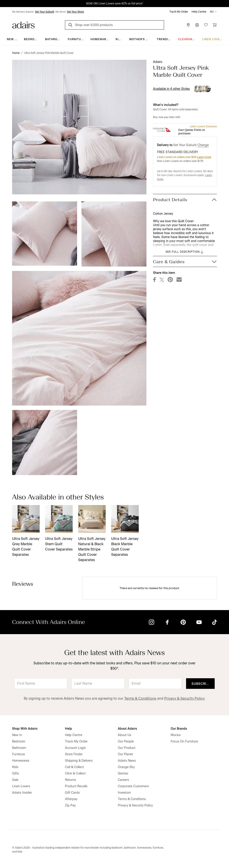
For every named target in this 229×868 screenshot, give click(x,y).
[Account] (197, 25)
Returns (70, 780)
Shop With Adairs (25, 729)
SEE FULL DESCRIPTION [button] (185, 252)
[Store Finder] (188, 25)
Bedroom (32, 39)
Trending (165, 39)
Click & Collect (75, 773)
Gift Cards (72, 793)
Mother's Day (140, 39)
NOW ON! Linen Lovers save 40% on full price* (115, 4)
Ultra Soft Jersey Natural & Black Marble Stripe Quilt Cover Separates (92, 549)
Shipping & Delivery (79, 761)
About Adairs (127, 729)
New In (12, 39)
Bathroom (54, 39)
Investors (124, 793)
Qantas (123, 773)
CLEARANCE (187, 39)
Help (68, 729)
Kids (119, 39)
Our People (126, 741)
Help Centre (199, 12)
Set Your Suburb (45, 12)
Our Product (127, 748)
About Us (125, 735)
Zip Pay (70, 805)
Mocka (176, 735)
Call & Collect (74, 767)
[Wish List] (206, 25)
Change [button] (203, 145)
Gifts (16, 773)
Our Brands (179, 729)
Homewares (100, 39)
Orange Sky (126, 767)
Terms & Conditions (140, 698)
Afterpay (71, 799)
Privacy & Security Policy (184, 698)
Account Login (75, 748)
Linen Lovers (213, 39)
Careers (123, 780)
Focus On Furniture (184, 741)
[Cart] (215, 25)
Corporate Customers (133, 786)
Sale (15, 780)
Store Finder (74, 754)
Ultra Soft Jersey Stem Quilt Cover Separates (59, 544)
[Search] (71, 25)
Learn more (204, 157)
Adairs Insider (22, 793)
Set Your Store (75, 12)
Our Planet (125, 754)
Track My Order (179, 12)
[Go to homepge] (23, 25)
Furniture (76, 39)
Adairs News (127, 761)
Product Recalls (76, 786)
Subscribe (201, 684)
